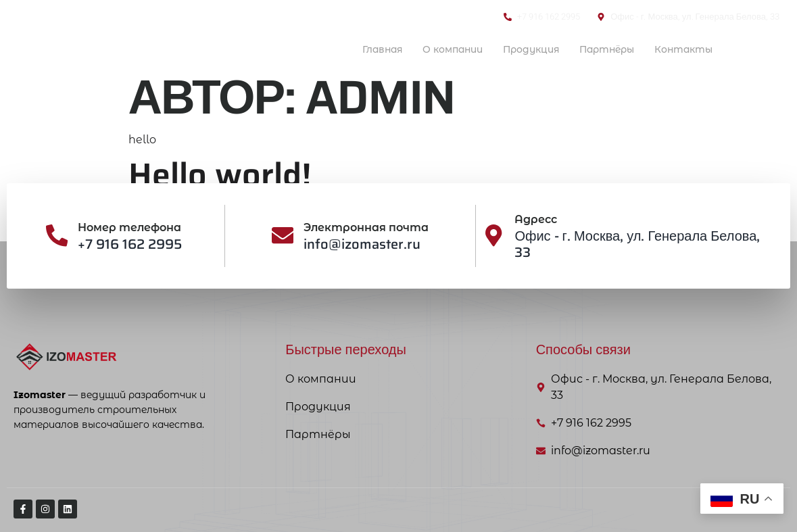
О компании (434, 49)
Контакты (681, 49)
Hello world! (220, 175)
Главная (359, 49)
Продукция (518, 49)
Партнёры (599, 49)
